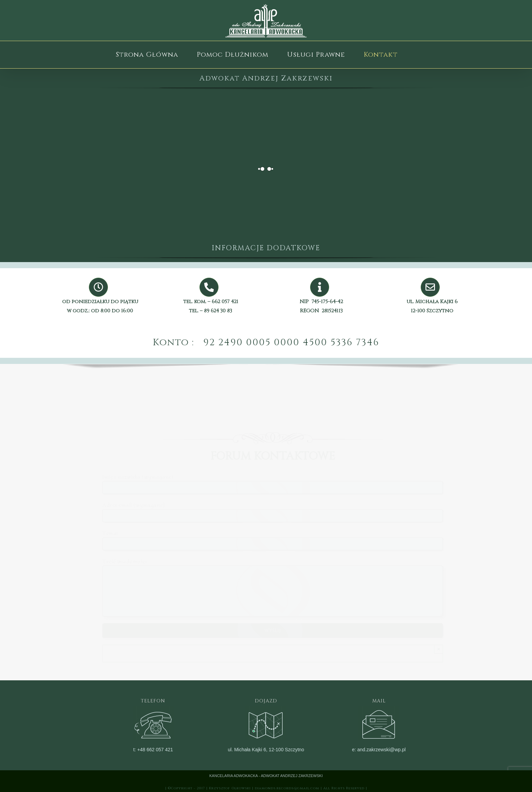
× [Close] (436, 649)
